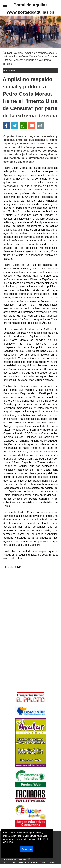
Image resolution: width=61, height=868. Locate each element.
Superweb (22, 859)
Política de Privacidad (27, 862)
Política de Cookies (47, 862)
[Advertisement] (26, 666)
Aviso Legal (9, 862)
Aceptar (27, 849)
